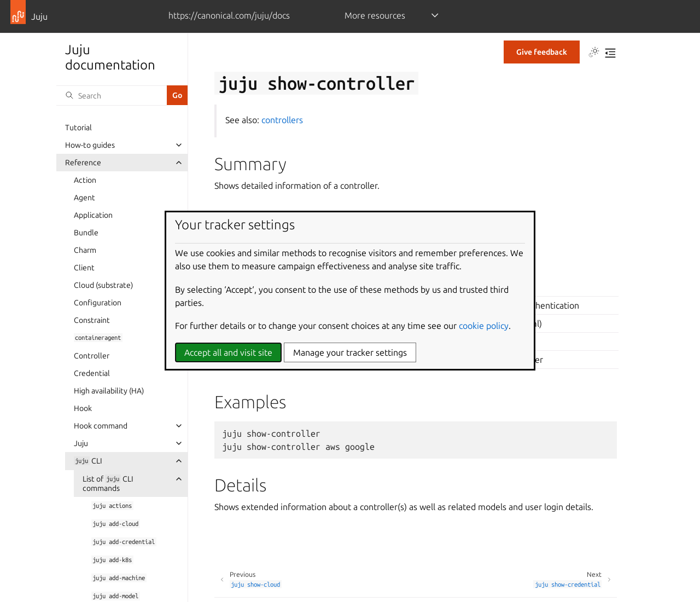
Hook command (101, 426)
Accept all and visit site (228, 352)
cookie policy (484, 326)
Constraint (92, 320)
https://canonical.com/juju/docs (229, 15)
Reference (83, 163)
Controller (92, 356)
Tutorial (78, 128)
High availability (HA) (109, 391)
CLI (88, 461)
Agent (84, 198)
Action (85, 180)
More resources (375, 15)
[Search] (112, 95)
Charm (85, 250)
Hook (83, 408)
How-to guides (90, 145)
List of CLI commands (108, 484)
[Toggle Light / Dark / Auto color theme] (594, 53)
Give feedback (542, 52)
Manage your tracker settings (350, 352)
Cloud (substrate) (103, 285)
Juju (81, 443)
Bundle (86, 233)
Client (84, 268)
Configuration (98, 303)
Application (93, 215)
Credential (92, 373)
